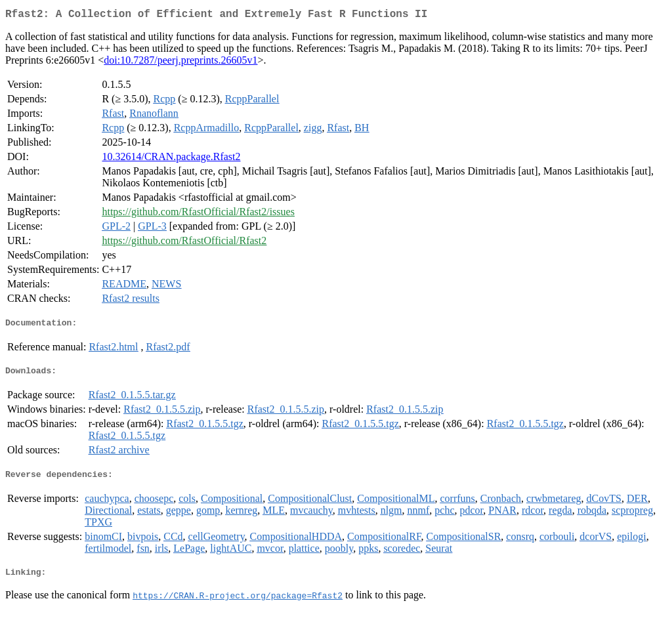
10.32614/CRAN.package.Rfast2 (171, 159)
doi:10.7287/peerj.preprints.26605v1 (180, 63)
